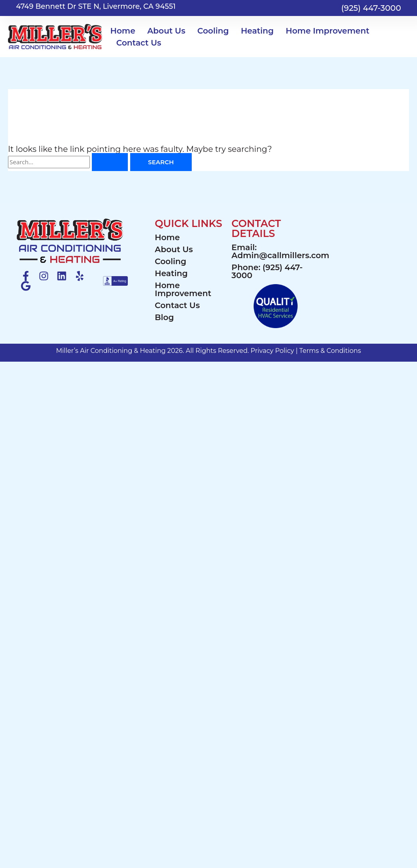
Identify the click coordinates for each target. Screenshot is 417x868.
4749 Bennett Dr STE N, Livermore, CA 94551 (96, 6)
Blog (165, 317)
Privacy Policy (272, 351)
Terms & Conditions (330, 351)
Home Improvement (183, 289)
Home (123, 31)
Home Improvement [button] (328, 31)
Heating (171, 273)
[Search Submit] (110, 162)
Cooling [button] (213, 31)
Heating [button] (257, 31)
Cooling (171, 261)
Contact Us (139, 43)
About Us (174, 249)
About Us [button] (166, 31)
